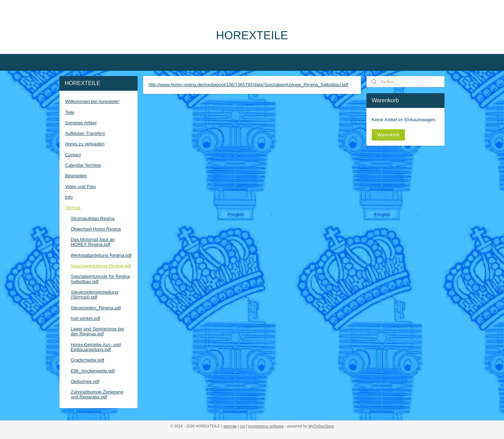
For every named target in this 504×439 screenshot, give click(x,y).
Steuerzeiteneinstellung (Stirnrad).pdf (94, 294)
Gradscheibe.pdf (87, 360)
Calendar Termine (83, 165)
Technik (73, 208)
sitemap (230, 426)
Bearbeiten (76, 176)
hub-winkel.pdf (85, 318)
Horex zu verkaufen (85, 144)
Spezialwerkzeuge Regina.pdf (101, 266)
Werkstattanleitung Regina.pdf (101, 255)
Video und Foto (80, 187)
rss (242, 426)
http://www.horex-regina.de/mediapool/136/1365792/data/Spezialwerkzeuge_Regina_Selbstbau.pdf (248, 85)
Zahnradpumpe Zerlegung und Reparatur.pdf (97, 394)
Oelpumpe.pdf (85, 381)
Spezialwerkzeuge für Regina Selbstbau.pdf (100, 279)
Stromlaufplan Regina (93, 218)
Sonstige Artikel (81, 123)
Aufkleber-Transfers (85, 133)
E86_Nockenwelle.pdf (93, 371)
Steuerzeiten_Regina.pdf (96, 308)
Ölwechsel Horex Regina (96, 229)
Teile (70, 112)
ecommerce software (266, 426)
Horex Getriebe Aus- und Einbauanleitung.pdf (96, 347)
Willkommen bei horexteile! (92, 101)
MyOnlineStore (321, 426)
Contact (73, 155)
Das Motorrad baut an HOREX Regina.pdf (93, 242)
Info (69, 197)
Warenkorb (388, 135)
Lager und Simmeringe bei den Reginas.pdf (97, 331)
